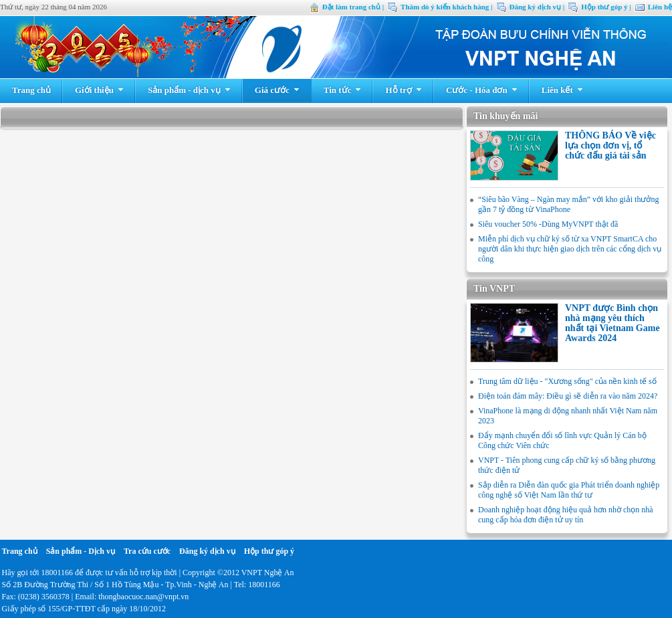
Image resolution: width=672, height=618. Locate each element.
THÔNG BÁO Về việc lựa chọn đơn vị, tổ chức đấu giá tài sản (610, 145)
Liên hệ (660, 7)
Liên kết (562, 90)
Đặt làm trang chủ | (353, 7)
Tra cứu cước (147, 551)
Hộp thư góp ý (269, 551)
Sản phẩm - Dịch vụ (81, 551)
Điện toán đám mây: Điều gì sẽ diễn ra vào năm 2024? (568, 396)
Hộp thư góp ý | (606, 7)
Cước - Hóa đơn (482, 90)
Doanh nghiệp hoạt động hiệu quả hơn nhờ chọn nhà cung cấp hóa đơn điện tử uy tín (566, 515)
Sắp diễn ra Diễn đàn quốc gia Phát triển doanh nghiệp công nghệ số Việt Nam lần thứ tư (569, 490)
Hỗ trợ (403, 90)
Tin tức (343, 90)
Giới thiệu (99, 90)
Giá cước (277, 90)
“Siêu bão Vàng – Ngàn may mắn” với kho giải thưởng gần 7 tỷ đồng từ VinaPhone (568, 204)
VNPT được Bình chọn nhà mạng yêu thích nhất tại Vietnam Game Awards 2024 (612, 323)
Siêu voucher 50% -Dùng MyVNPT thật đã (548, 224)
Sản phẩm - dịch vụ (189, 90)
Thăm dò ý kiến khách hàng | (446, 7)
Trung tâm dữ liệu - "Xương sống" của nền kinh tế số (567, 381)
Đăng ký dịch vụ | (537, 7)
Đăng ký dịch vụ (207, 551)
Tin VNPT (494, 289)
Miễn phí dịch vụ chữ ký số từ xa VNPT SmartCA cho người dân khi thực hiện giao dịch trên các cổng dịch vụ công (570, 249)
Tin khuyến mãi (506, 116)
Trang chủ (31, 90)
